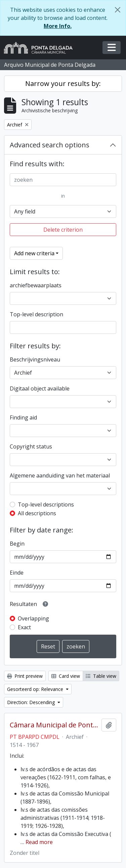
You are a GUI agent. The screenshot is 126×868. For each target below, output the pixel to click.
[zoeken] (63, 180)
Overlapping (33, 618)
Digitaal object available (40, 388)
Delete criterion (63, 230)
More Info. (58, 26)
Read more (39, 842)
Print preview (25, 676)
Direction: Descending (32, 702)
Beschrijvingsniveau (35, 359)
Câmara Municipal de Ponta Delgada (54, 725)
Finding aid (23, 417)
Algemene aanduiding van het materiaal (60, 475)
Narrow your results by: (63, 83)
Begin (17, 544)
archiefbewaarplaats (36, 285)
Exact (24, 627)
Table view (101, 676)
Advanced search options (50, 145)
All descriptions (37, 513)
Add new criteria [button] (34, 253)
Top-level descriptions (46, 504)
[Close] (118, 10)
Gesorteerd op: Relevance (36, 689)
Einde (17, 573)
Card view (66, 676)
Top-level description (36, 314)
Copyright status (31, 446)
